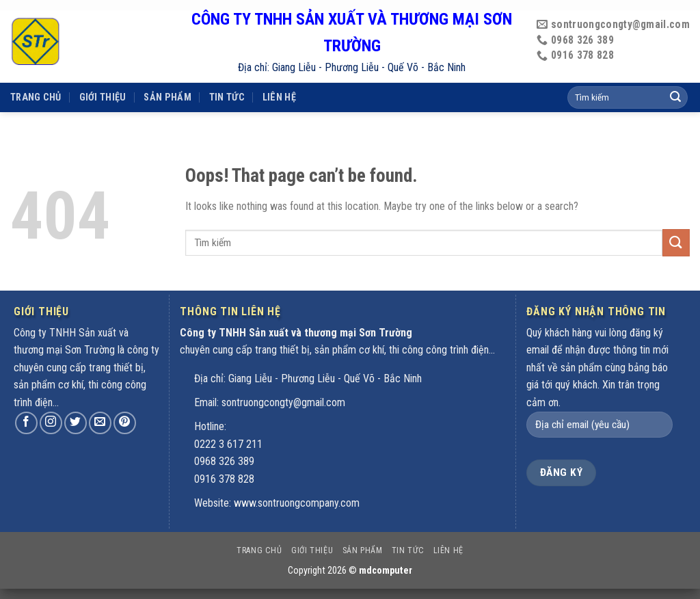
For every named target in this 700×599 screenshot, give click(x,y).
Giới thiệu (103, 79)
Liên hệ (279, 79)
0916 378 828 (224, 479)
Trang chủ (36, 79)
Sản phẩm (167, 79)
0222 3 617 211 (228, 444)
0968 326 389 (224, 461)
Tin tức (227, 79)
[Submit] (676, 242)
